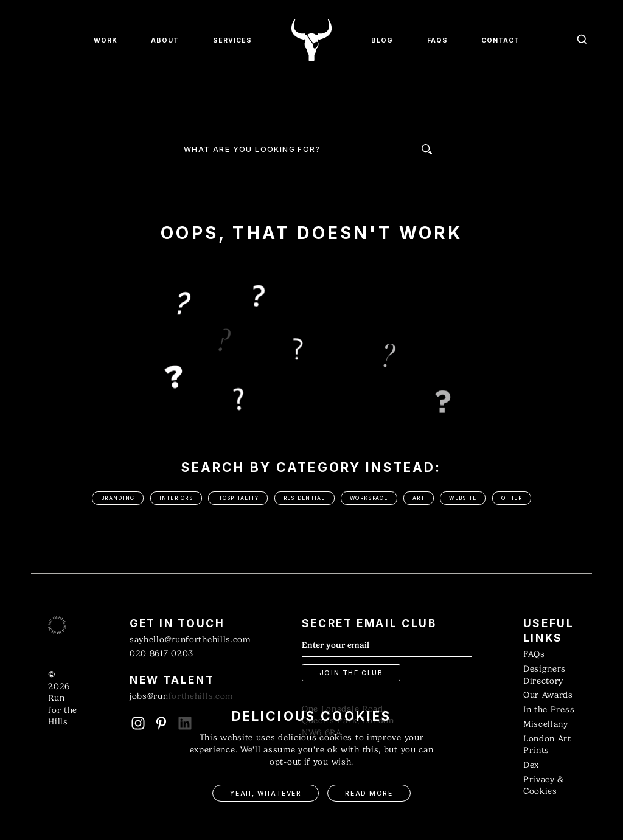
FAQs (534, 654)
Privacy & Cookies (544, 786)
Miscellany (546, 724)
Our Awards (548, 695)
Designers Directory (545, 675)
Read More (369, 793)
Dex (531, 765)
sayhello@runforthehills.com (190, 640)
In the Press (549, 710)
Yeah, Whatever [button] (266, 793)
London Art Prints (547, 745)
